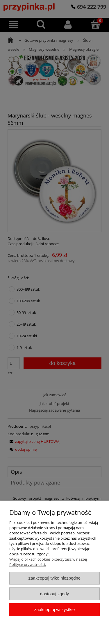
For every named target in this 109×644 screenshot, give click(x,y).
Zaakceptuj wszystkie (54, 609)
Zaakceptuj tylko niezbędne (54, 578)
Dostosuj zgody (55, 594)
